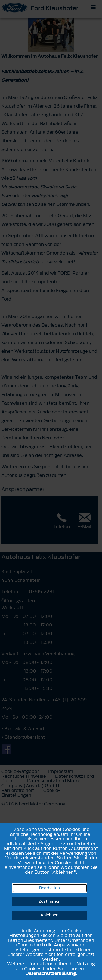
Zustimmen (50, 902)
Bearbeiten (50, 888)
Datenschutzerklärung (51, 973)
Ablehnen (50, 915)
